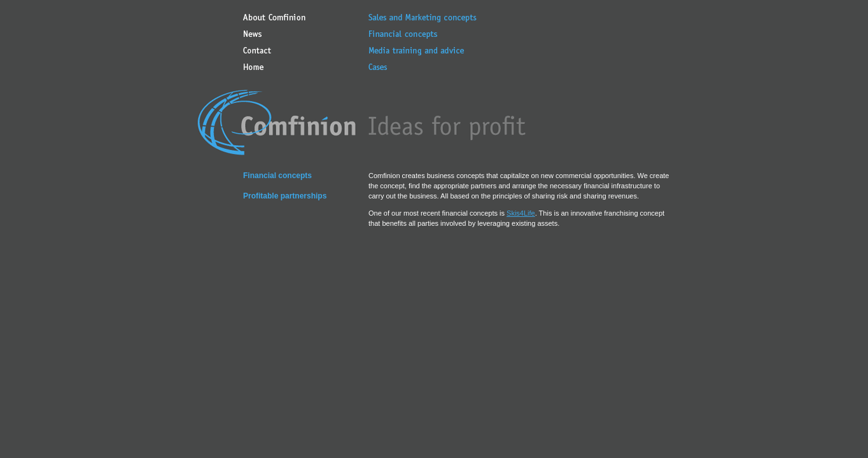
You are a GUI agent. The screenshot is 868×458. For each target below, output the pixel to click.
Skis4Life (521, 213)
